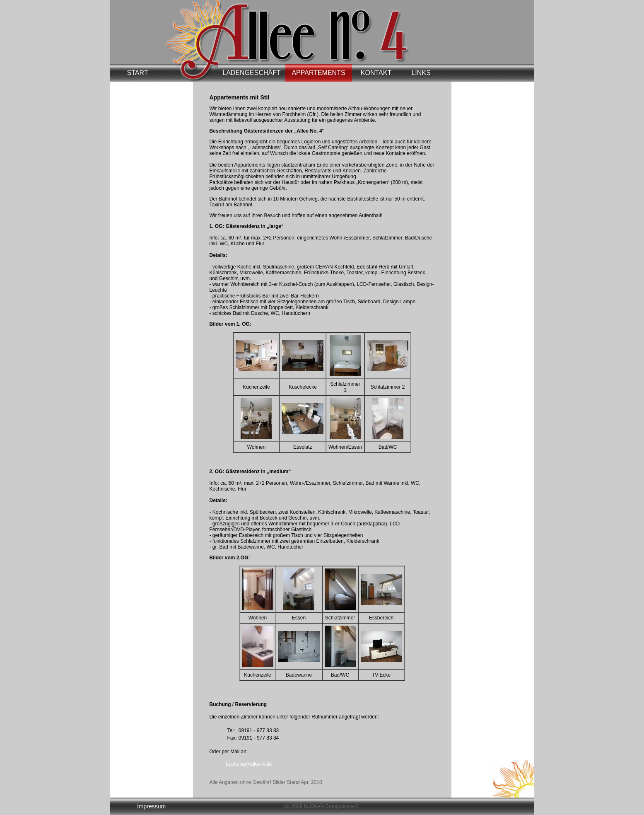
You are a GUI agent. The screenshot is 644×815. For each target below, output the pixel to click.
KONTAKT (376, 73)
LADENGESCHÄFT (251, 73)
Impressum (151, 806)
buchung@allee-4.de (249, 764)
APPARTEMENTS (318, 73)
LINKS (421, 73)
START (138, 73)
